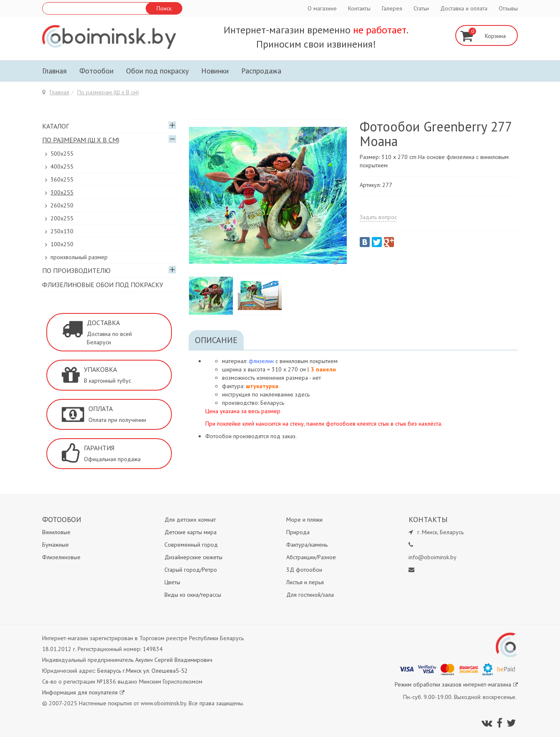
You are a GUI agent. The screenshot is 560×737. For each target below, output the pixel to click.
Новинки (215, 71)
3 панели (323, 369)
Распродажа (261, 71)
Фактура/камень (307, 545)
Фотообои (96, 71)
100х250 (62, 244)
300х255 (62, 192)
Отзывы (508, 8)
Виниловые (56, 532)
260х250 (62, 205)
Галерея (392, 8)
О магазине (322, 8)
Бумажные (55, 545)
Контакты (359, 8)
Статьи (421, 8)
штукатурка (262, 386)
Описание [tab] (216, 340)
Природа (298, 532)
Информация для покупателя (83, 692)
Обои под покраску (157, 71)
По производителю (76, 270)
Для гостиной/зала (310, 595)
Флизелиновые (61, 557)
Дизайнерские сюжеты (193, 557)
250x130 (62, 231)
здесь (302, 394)
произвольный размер (79, 257)
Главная (54, 71)
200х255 (62, 218)
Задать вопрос (378, 217)
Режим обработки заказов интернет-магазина (456, 684)
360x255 (62, 179)
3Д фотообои (304, 570)
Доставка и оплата (464, 8)
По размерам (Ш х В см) (108, 92)
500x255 (62, 154)
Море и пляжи (304, 520)
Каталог (55, 126)
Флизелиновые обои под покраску (103, 285)
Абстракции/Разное (311, 557)
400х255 (62, 167)
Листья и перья (305, 582)
